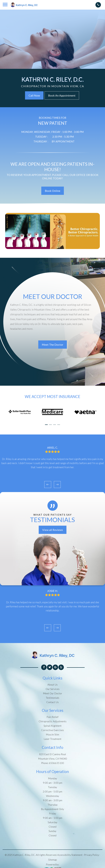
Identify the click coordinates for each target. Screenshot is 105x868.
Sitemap (53, 860)
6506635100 (56, 763)
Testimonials (52, 698)
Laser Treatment (53, 739)
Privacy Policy (92, 855)
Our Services (53, 689)
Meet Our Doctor (53, 693)
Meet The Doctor (53, 345)
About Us (52, 685)
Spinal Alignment (53, 726)
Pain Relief (52, 717)
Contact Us (52, 702)
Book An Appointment (62, 95)
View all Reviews (53, 530)
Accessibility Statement (70, 855)
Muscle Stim (52, 734)
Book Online (53, 191)
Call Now (34, 95)
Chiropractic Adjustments (53, 721)
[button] (46, 425)
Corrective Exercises (52, 730)
